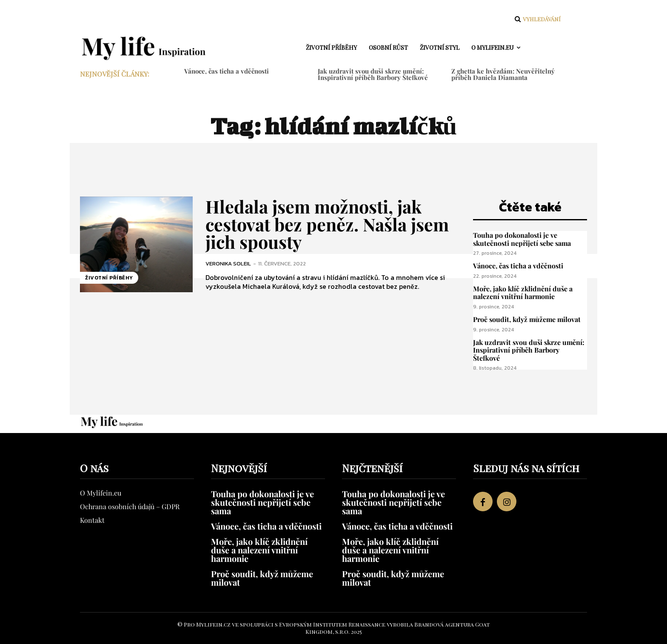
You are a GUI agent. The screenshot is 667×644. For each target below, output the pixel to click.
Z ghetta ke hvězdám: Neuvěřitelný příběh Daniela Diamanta (503, 74)
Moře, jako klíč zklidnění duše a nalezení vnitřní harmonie (523, 293)
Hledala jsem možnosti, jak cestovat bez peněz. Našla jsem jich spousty (329, 224)
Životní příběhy (109, 278)
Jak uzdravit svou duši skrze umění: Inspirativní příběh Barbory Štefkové (373, 74)
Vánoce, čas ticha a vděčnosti (227, 71)
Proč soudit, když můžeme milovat (527, 319)
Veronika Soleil (228, 263)
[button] (537, 19)
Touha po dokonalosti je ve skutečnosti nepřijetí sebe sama (522, 239)
